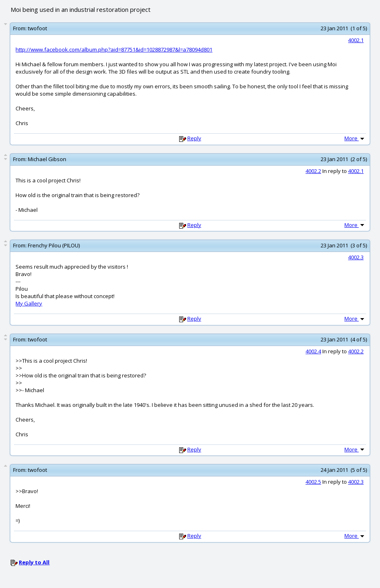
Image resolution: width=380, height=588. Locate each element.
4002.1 (356, 40)
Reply (194, 138)
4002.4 (313, 351)
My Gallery (29, 303)
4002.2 (313, 171)
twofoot (37, 28)
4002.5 (313, 482)
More (355, 138)
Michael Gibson (47, 159)
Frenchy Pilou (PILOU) (54, 245)
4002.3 (356, 257)
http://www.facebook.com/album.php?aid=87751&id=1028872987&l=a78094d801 (114, 49)
